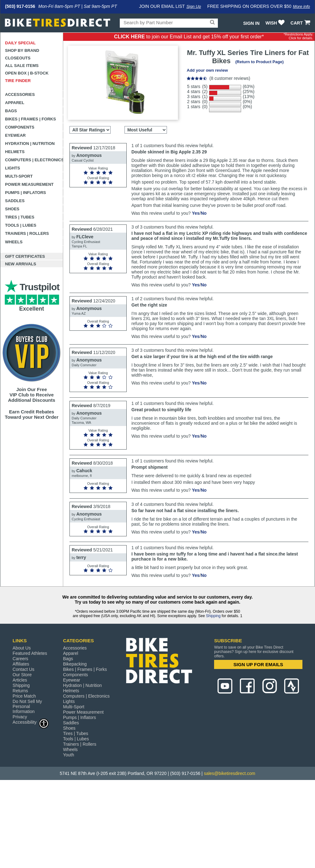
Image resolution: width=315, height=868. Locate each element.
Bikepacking (75, 664)
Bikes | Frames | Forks (30, 119)
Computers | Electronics (34, 160)
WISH (276, 23)
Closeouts (18, 58)
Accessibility (31, 722)
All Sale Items (22, 66)
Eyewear (15, 135)
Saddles (15, 201)
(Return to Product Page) (259, 62)
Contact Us (23, 669)
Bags (11, 111)
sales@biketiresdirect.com (229, 773)
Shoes (12, 209)
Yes (196, 213)
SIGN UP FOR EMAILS (258, 664)
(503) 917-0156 (20, 6)
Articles (20, 680)
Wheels (14, 242)
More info (301, 6)
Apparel (15, 103)
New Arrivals (21, 264)
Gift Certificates (25, 256)
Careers (20, 659)
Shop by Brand (22, 50)
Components (20, 127)
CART (301, 23)
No (204, 213)
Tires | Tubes (20, 217)
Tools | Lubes (21, 225)
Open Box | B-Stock (27, 73)
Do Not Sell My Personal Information (27, 706)
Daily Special (20, 43)
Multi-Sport (19, 176)
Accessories (20, 94)
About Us (22, 648)
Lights (13, 168)
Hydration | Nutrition (30, 144)
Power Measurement (29, 184)
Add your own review (207, 70)
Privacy (20, 717)
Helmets (15, 152)
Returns (20, 691)
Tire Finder (18, 81)
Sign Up (194, 6)
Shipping (213, 616)
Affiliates (21, 664)
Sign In (251, 23)
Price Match (24, 696)
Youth (68, 755)
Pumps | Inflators (25, 193)
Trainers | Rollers (27, 233)
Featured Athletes (30, 653)
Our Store (22, 675)
